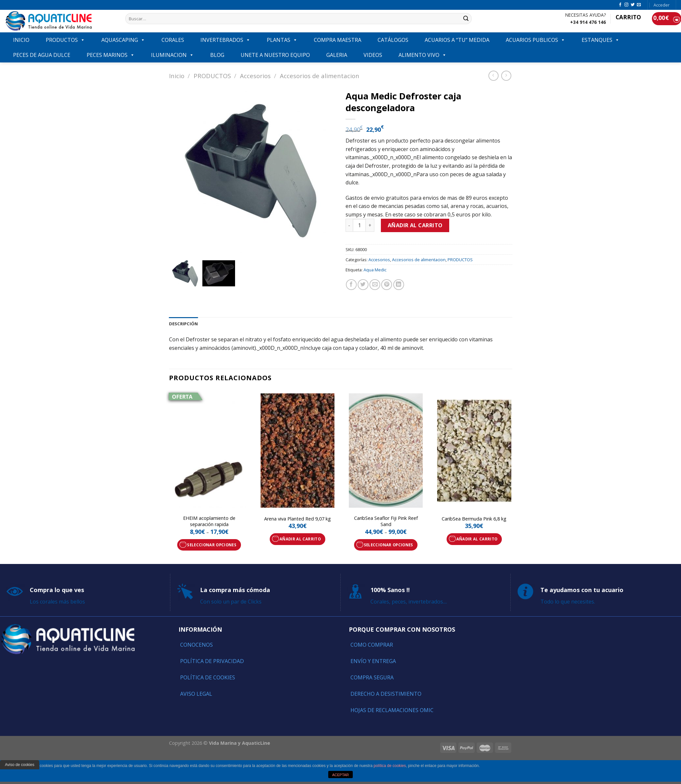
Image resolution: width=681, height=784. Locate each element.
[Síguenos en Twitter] (633, 5)
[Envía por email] (375, 285)
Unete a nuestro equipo (275, 55)
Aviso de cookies (20, 765)
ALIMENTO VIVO (423, 55)
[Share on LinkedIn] (399, 285)
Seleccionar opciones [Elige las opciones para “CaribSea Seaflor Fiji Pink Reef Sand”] (389, 545)
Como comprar (372, 645)
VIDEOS (373, 55)
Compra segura (372, 677)
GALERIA (337, 55)
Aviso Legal (196, 694)
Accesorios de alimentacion (320, 76)
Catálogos (393, 40)
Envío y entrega (373, 661)
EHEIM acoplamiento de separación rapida (209, 521)
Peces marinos (111, 55)
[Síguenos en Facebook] (620, 5)
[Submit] (466, 19)
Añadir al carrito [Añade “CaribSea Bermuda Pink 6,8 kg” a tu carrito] (477, 539)
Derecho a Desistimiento (386, 694)
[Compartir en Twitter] (363, 285)
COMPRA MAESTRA (338, 40)
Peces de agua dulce (42, 55)
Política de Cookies (208, 677)
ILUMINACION (172, 55)
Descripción (184, 324)
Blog (217, 55)
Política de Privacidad (212, 661)
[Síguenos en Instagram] (626, 5)
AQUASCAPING (123, 40)
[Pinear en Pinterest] (387, 285)
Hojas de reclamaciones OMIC (392, 710)
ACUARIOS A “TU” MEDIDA (457, 40)
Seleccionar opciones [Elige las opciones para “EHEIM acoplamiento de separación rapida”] (212, 545)
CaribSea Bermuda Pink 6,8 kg (474, 519)
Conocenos (196, 645)
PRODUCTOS (65, 40)
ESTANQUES (601, 40)
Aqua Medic (375, 270)
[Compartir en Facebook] (351, 285)
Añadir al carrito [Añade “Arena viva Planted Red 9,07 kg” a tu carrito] (300, 539)
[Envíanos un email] (639, 5)
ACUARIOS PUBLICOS (536, 40)
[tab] (184, 324)
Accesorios (255, 76)
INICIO (21, 40)
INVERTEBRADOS (225, 40)
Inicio (177, 76)
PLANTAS (282, 40)
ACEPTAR (340, 775)
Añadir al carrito (415, 225)
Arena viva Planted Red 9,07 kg (298, 519)
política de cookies (390, 766)
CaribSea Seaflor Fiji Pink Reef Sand (386, 521)
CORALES (173, 40)
